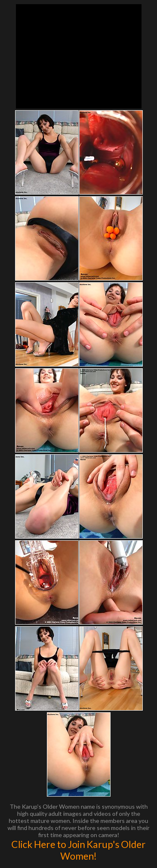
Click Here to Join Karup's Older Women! (78, 850)
